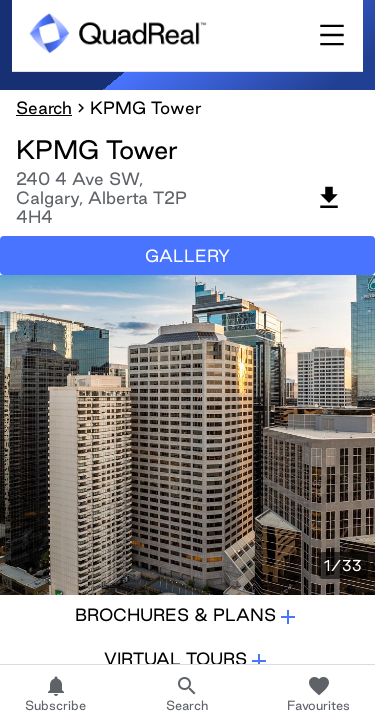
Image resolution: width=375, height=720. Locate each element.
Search (44, 107)
